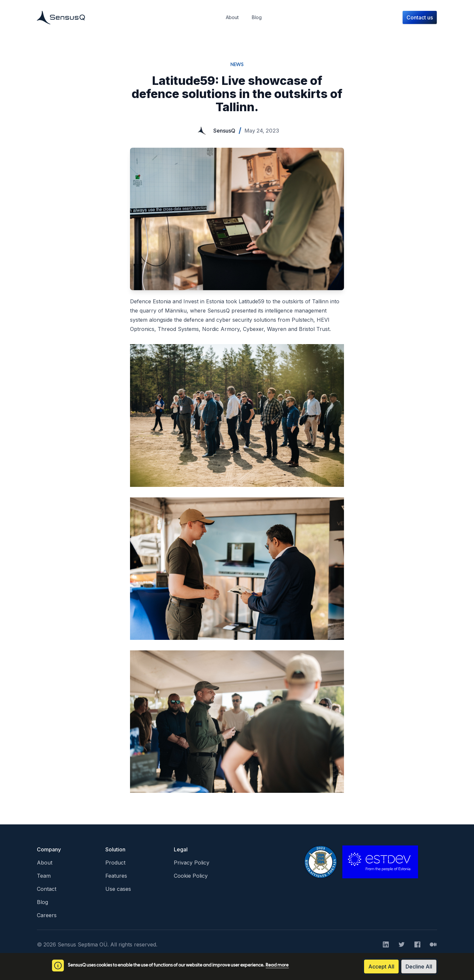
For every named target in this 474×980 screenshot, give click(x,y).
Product (115, 863)
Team (44, 876)
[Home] (61, 17)
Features (116, 876)
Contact (47, 889)
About (45, 863)
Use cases (118, 889)
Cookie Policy (191, 876)
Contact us (420, 17)
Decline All (419, 967)
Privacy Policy (192, 863)
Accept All (381, 967)
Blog (42, 902)
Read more (277, 965)
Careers (47, 915)
